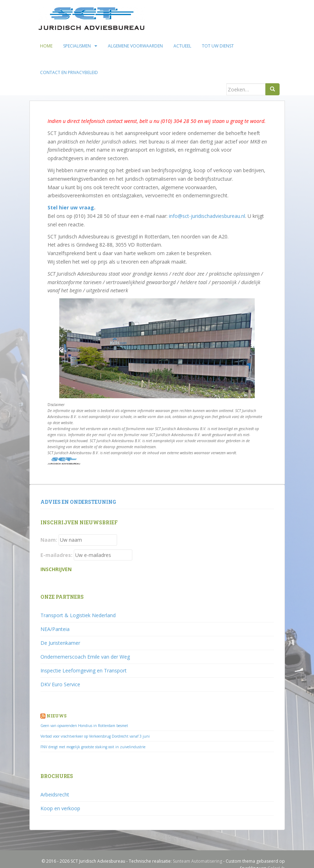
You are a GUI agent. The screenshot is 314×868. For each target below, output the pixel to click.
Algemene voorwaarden (135, 46)
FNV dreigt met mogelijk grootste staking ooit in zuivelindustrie (93, 747)
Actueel (182, 46)
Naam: (49, 540)
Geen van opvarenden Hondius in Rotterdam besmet (84, 726)
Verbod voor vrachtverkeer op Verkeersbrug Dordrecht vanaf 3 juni (95, 736)
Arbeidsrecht (55, 794)
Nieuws (57, 716)
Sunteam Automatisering (197, 861)
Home (46, 46)
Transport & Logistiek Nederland (78, 615)
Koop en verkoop (60, 808)
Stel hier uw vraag (71, 207)
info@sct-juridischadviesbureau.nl (207, 216)
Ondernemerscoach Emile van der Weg (85, 657)
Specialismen (77, 46)
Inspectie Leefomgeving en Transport (84, 670)
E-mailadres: (56, 555)
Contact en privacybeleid (69, 72)
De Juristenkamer (60, 643)
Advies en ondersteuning (78, 502)
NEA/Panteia (55, 629)
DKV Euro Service (60, 684)
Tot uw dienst (218, 46)
